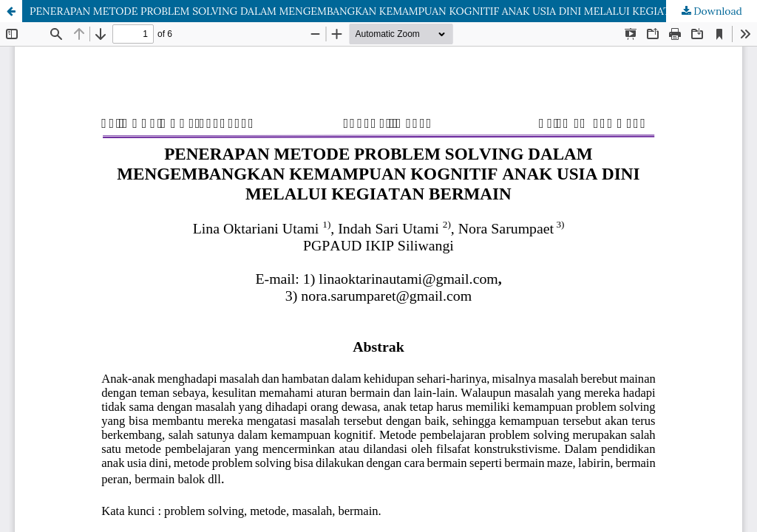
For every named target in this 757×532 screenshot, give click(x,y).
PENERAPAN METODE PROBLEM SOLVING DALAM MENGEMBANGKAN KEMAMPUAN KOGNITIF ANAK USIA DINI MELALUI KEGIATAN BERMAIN (381, 11)
